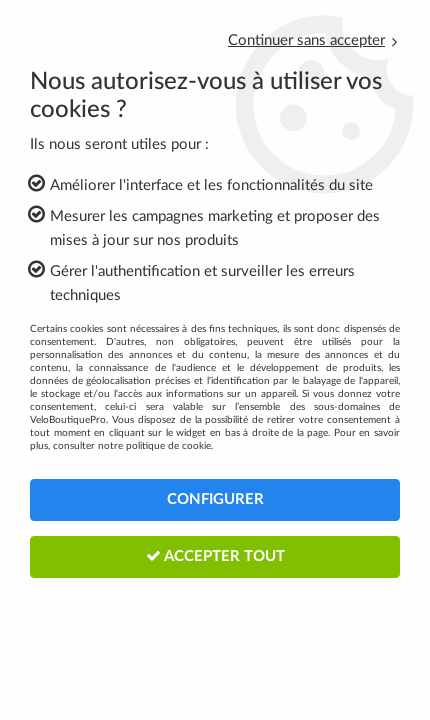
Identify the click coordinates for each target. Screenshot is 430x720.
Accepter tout (215, 556)
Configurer (215, 499)
